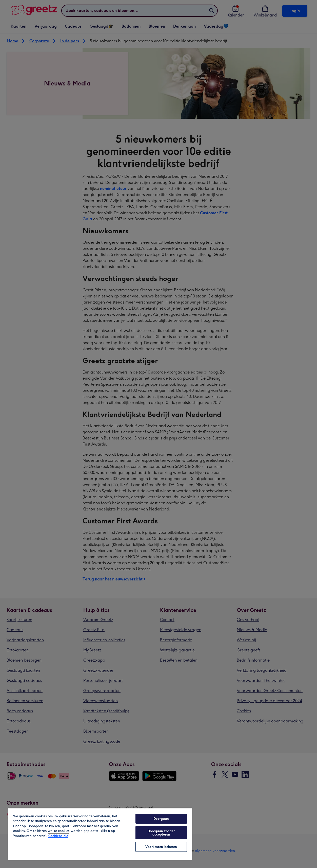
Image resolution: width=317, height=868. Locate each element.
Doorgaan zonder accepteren (161, 833)
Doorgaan (161, 819)
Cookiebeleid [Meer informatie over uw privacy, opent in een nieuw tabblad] (58, 836)
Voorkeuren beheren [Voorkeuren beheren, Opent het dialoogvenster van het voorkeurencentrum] (161, 847)
